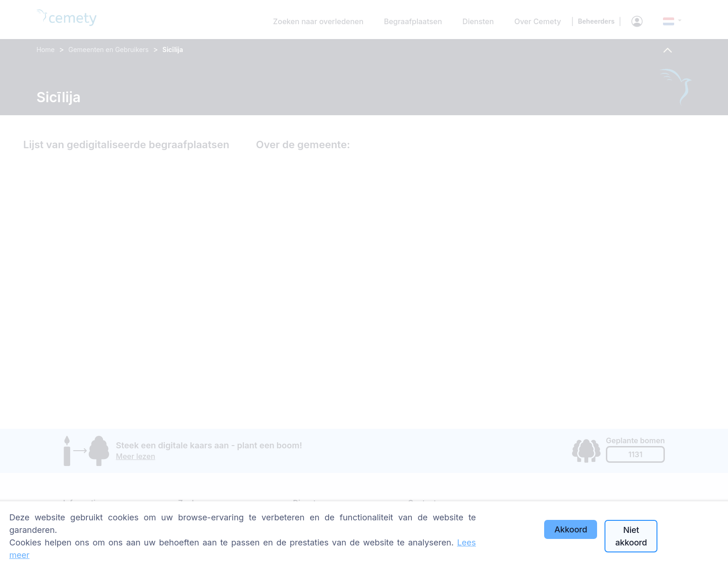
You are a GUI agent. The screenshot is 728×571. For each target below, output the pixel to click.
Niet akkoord (631, 536)
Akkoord (571, 529)
